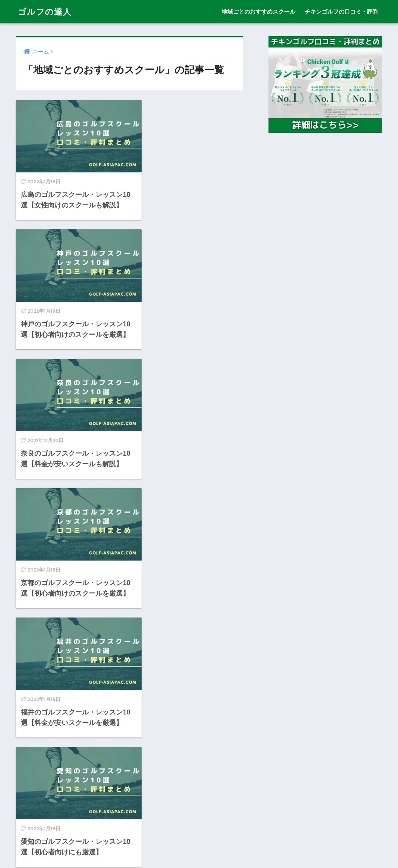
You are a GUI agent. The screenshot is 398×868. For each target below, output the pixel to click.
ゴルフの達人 (46, 12)
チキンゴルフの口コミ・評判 (342, 12)
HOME (199, 830)
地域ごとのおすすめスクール (258, 12)
